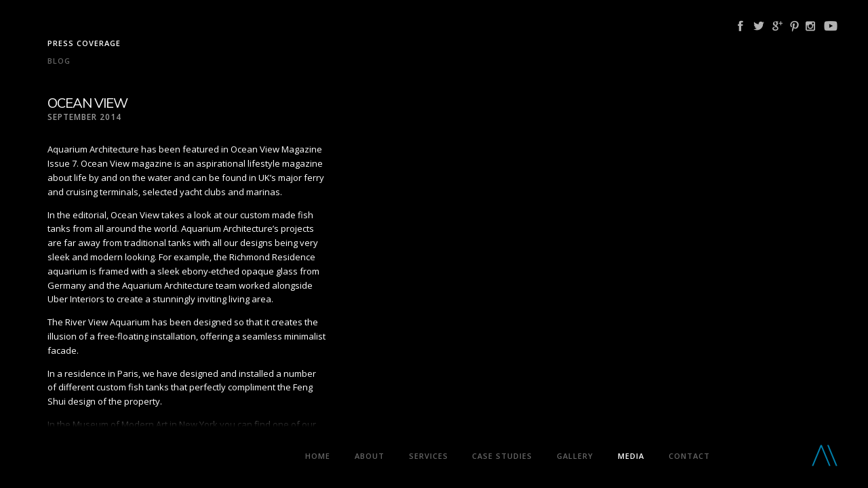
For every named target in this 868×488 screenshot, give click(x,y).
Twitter (759, 26)
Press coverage (84, 43)
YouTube (831, 26)
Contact (689, 456)
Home (318, 456)
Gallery (575, 456)
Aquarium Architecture (153, 458)
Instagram (810, 26)
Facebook (741, 26)
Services (429, 456)
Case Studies (502, 456)
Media (631, 456)
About (370, 456)
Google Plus (777, 26)
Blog (59, 61)
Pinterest (794, 26)
